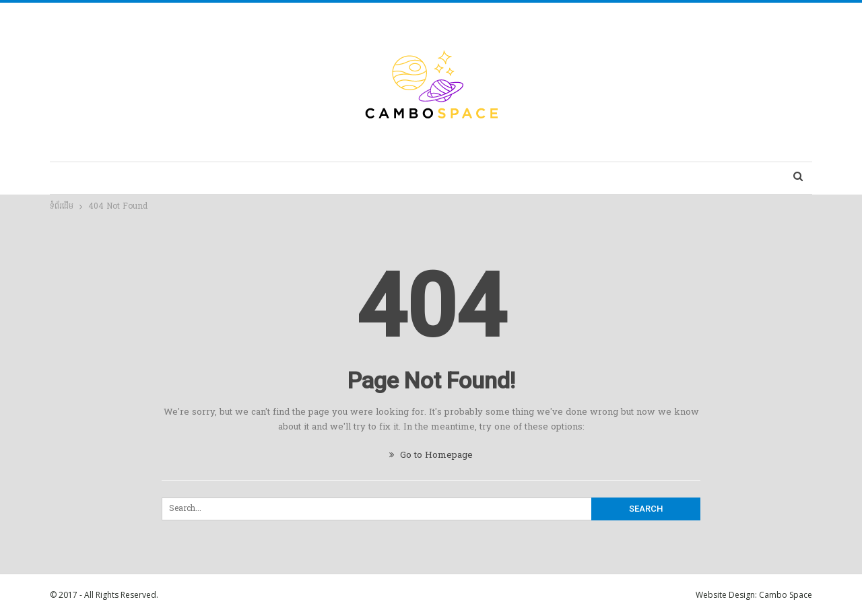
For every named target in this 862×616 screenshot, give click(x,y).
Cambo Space (786, 595)
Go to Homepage (431, 455)
